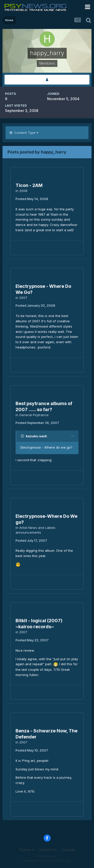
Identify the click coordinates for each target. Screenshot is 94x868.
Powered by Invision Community (47, 861)
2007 (23, 298)
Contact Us (48, 850)
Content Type (24, 133)
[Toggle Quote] (23, 436)
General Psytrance (34, 415)
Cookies (68, 850)
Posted (32, 199)
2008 (23, 191)
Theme (26, 850)
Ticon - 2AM (29, 185)
